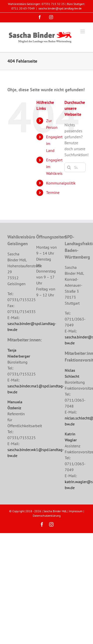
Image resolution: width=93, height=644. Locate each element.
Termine (53, 192)
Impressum (76, 511)
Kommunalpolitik (61, 183)
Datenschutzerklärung (47, 516)
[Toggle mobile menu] (83, 31)
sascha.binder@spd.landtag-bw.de (60, 8)
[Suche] (69, 167)
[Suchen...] (75, 167)
